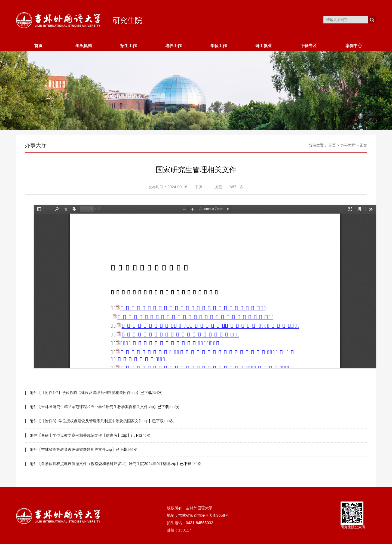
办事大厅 (348, 145)
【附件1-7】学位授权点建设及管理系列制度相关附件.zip (89, 393)
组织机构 (84, 46)
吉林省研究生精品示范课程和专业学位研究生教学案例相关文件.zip (97, 407)
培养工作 (173, 46)
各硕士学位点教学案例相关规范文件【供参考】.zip (84, 435)
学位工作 (219, 46)
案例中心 (354, 46)
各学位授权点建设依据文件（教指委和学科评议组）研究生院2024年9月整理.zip (109, 464)
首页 (38, 46)
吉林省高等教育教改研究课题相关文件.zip (76, 449)
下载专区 (308, 46)
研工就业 (264, 46)
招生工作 (128, 46)
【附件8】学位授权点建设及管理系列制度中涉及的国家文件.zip (95, 421)
